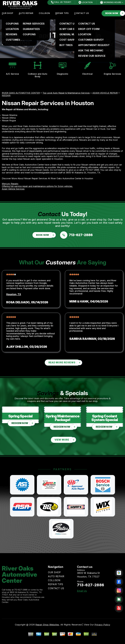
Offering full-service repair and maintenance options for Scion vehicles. (37, 186)
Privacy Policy (102, 625)
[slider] (11, 274)
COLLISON (44, 13)
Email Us (82, 591)
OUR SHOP (8, 13)
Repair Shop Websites (47, 625)
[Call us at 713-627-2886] (76, 235)
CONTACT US (82, 13)
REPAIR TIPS (62, 13)
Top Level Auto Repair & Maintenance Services (66, 93)
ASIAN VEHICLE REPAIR (105, 93)
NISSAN (6, 95)
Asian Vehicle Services (13, 189)
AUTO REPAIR (26, 13)
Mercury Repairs (10, 184)
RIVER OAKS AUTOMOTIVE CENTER (21, 93)
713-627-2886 (92, 170)
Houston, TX (14, 294)
